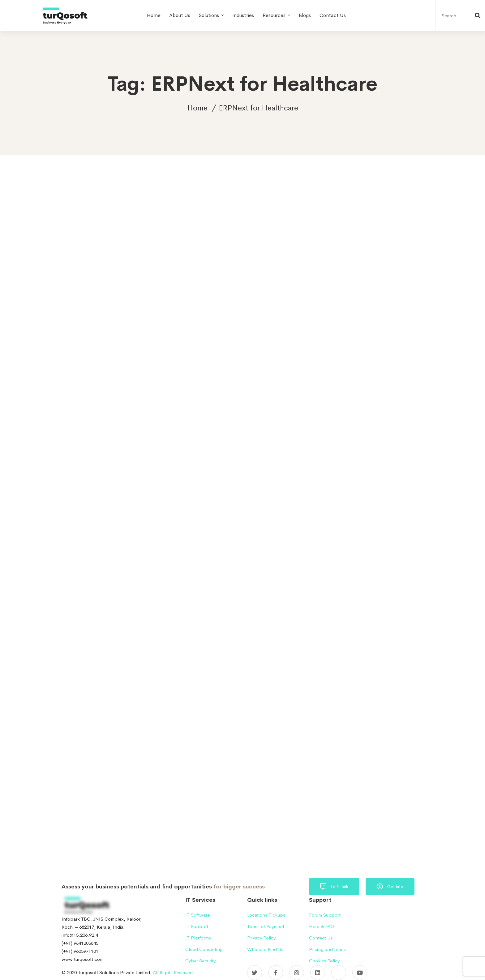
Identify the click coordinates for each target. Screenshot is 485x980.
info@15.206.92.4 (80, 935)
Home (197, 108)
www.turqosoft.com (83, 959)
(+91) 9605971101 (80, 951)
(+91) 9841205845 (80, 943)
